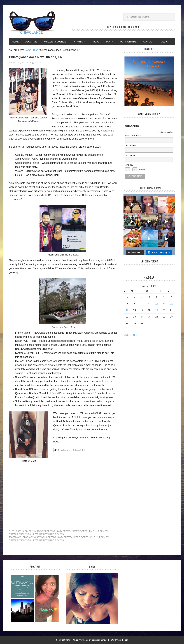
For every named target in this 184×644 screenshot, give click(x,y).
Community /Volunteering (43, 537)
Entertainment (71, 531)
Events (83, 531)
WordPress (116, 640)
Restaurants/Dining (44, 534)
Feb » (134, 335)
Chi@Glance (32, 23)
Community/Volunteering (42, 531)
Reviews (59, 534)
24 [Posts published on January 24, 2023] (142, 317)
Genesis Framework (100, 640)
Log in (125, 640)
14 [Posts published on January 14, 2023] (171, 303)
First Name (130, 146)
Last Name (130, 155)
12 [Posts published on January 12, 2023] (157, 303)
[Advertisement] (63, 497)
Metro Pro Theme (81, 640)
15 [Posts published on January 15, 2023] (127, 310)
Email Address (133, 136)
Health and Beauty (98, 531)
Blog (25, 531)
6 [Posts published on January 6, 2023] (164, 297)
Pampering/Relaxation (21, 534)
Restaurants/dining (44, 540)
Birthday (129, 165)
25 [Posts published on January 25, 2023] (149, 317)
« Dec (127, 335)
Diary (59, 531)
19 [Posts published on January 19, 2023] (157, 310)
